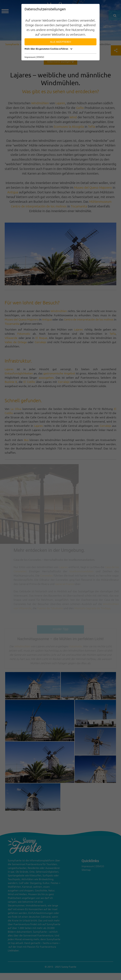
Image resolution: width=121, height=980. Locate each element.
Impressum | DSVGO (34, 57)
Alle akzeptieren (61, 42)
